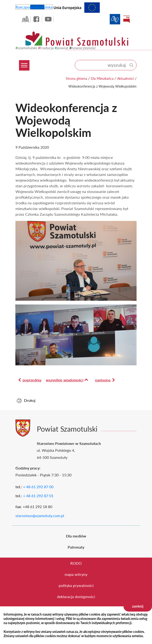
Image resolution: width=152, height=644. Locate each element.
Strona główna (76, 78)
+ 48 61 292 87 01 (38, 496)
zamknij (138, 606)
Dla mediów (76, 536)
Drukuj (30, 400)
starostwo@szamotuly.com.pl (40, 516)
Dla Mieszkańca (102, 78)
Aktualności (126, 78)
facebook (37, 19)
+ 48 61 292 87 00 (38, 487)
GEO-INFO (25, 19)
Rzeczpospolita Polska (34, 7)
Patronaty (76, 547)
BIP (126, 19)
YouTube (48, 19)
